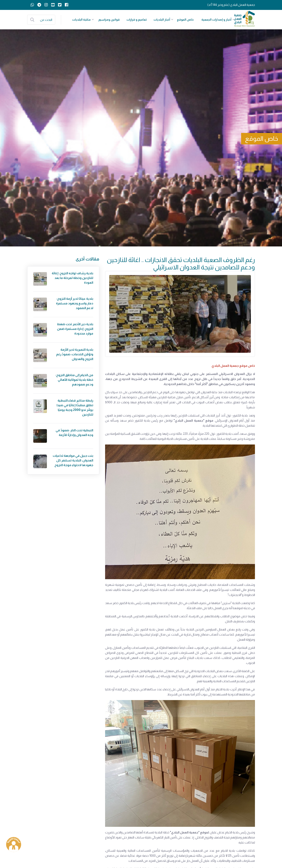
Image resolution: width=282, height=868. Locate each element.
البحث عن (46, 20)
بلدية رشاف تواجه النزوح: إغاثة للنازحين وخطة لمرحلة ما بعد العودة (72, 278)
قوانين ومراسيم (109, 20)
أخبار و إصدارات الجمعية (216, 20)
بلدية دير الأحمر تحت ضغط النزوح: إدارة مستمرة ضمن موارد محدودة (75, 329)
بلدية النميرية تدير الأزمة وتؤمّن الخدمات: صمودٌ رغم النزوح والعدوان (75, 354)
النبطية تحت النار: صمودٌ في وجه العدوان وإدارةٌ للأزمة (74, 433)
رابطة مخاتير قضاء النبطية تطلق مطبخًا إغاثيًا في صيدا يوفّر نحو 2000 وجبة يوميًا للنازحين (75, 407)
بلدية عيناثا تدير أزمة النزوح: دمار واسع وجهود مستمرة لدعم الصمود (75, 303)
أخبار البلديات (162, 20)
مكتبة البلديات (81, 20)
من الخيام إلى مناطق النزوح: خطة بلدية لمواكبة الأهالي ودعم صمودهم (74, 380)
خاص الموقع (185, 20)
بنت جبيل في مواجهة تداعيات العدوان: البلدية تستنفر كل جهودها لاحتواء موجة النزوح (73, 460)
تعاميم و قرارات (137, 20)
